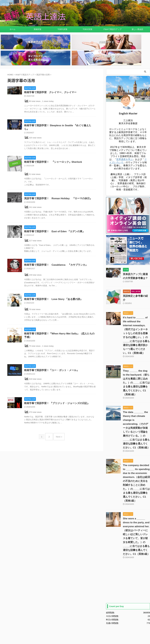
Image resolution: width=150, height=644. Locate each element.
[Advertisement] (128, 531)
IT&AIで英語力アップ (112, 29)
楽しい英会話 (137, 29)
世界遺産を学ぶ (125, 143)
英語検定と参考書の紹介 (134, 280)
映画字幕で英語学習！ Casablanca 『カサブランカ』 (54, 246)
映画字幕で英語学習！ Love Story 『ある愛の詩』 (52, 281)
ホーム (13, 29)
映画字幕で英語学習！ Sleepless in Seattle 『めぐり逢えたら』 (58, 110)
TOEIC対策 (87, 29)
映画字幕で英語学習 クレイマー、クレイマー (49, 76)
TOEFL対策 (63, 29)
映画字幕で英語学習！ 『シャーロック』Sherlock (51, 143)
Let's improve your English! (75, 630)
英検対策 (37, 29)
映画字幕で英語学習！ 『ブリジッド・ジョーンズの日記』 (55, 386)
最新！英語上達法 (75, 635)
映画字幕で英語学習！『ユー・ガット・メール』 (50, 352)
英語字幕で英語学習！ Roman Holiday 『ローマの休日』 (56, 180)
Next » (58, 418)
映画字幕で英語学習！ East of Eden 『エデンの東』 (53, 213)
